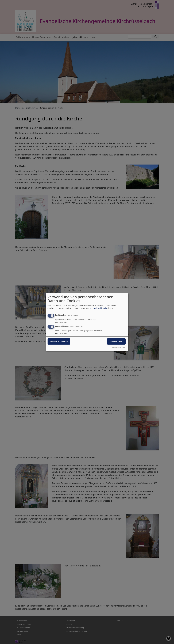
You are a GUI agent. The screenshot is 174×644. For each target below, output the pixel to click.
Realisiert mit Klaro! (119, 347)
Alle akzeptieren (116, 341)
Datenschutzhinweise (99, 308)
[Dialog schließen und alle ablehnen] (126, 295)
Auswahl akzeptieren (59, 341)
